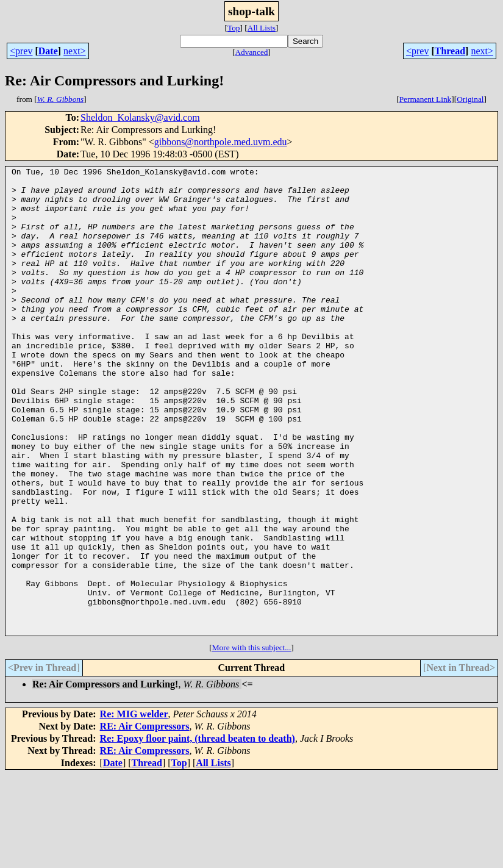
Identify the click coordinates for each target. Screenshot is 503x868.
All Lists (262, 28)
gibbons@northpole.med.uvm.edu (221, 142)
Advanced (251, 52)
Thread (450, 51)
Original (470, 99)
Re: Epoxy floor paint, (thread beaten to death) (198, 832)
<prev (21, 51)
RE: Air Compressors (145, 820)
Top (234, 28)
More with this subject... (252, 741)
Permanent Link (426, 99)
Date (48, 51)
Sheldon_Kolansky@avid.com (140, 117)
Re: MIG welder (134, 807)
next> (75, 51)
